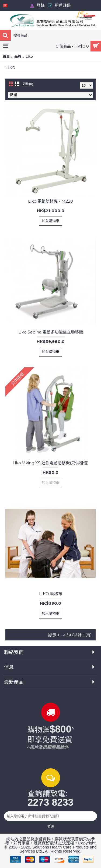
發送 (51, 827)
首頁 (6, 56)
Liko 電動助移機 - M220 (50, 201)
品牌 (18, 56)
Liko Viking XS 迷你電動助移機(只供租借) (51, 463)
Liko (29, 56)
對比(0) (28, 84)
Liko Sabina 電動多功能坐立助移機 (51, 332)
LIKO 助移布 (51, 594)
